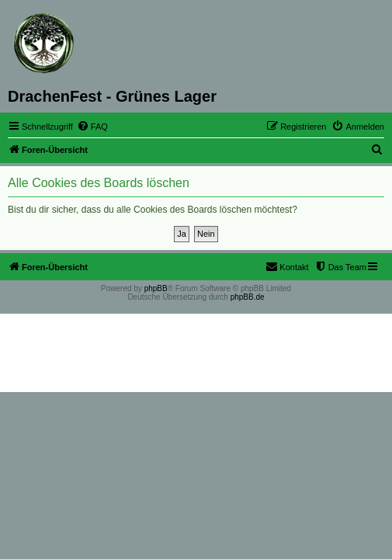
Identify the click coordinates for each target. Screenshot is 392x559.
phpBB (156, 288)
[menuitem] (92, 127)
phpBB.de (248, 297)
